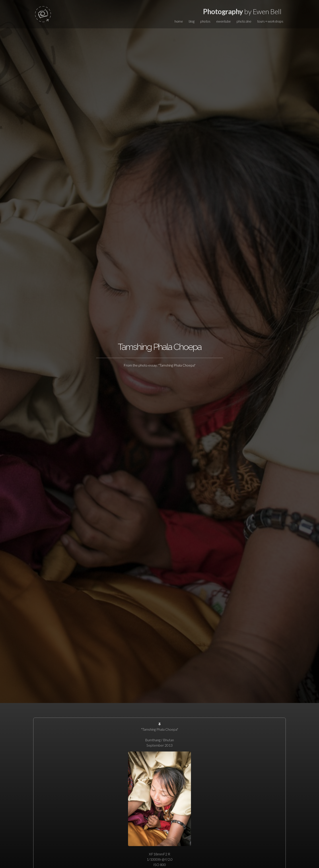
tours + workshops (270, 21)
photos (205, 21)
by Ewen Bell (242, 11)
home (179, 21)
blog (192, 21)
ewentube (224, 21)
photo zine (244, 21)
